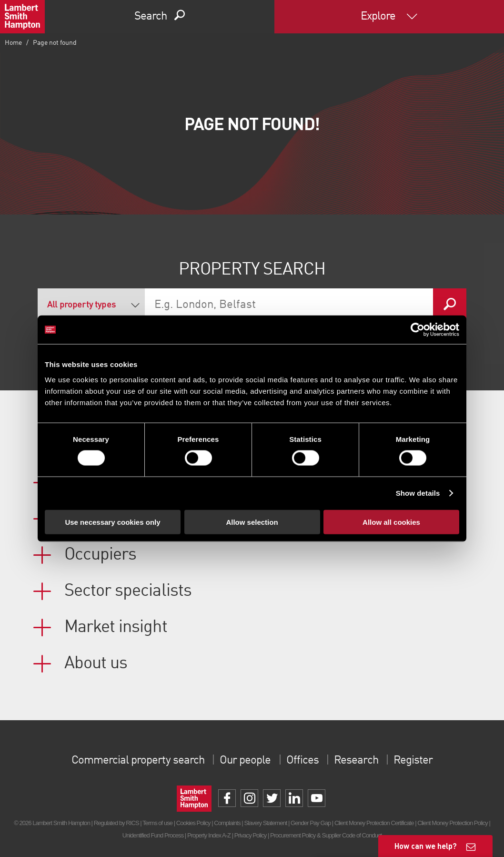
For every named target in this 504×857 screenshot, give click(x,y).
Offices (302, 761)
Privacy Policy (250, 835)
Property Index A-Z (209, 835)
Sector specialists (128, 591)
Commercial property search (138, 761)
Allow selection (252, 522)
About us (96, 663)
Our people (245, 761)
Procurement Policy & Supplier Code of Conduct (326, 835)
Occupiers (100, 555)
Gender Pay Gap (311, 823)
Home (13, 43)
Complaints (227, 823)
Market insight (116, 627)
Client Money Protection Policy (453, 823)
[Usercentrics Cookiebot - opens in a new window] (418, 330)
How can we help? (426, 846)
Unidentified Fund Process (153, 835)
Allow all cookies (391, 522)
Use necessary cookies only (112, 522)
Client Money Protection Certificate (374, 823)
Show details (418, 493)
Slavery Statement (265, 823)
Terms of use (157, 823)
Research (356, 761)
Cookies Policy (193, 823)
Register (413, 761)
